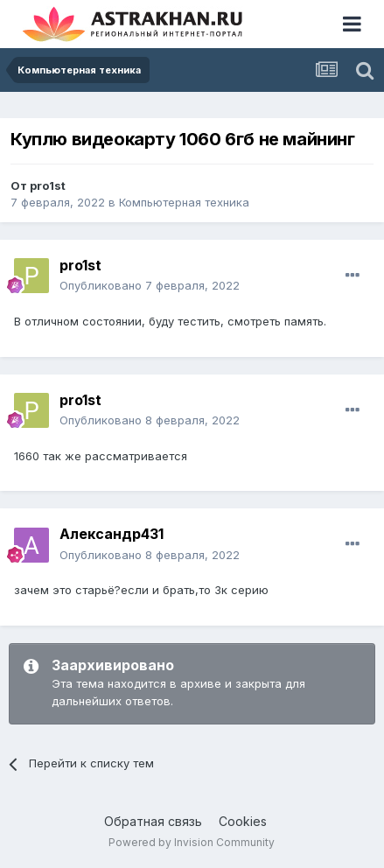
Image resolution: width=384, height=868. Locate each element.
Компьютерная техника (184, 202)
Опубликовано (150, 285)
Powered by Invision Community (192, 842)
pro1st (48, 185)
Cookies (243, 821)
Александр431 (112, 534)
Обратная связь (153, 821)
